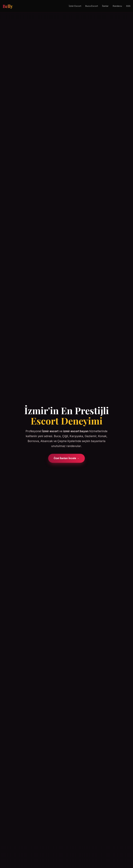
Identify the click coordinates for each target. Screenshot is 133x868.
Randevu (117, 6)
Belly (8, 6)
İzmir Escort (75, 6)
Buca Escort (92, 6)
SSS (128, 6)
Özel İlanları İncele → (66, 458)
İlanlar (105, 6)
